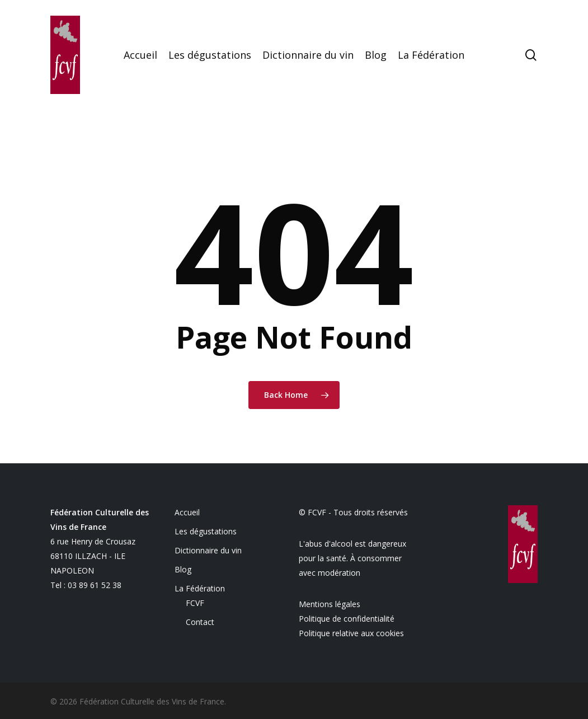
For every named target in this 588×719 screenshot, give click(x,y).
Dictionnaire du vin (208, 550)
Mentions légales (330, 604)
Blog (183, 569)
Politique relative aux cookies (351, 633)
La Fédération (200, 588)
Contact (200, 622)
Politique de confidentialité (347, 619)
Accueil (187, 512)
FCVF (195, 603)
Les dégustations (206, 531)
